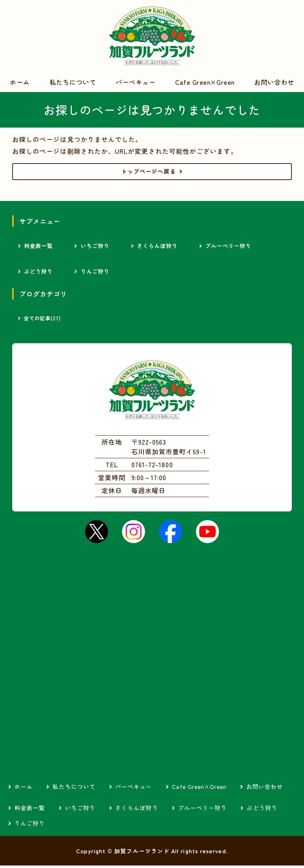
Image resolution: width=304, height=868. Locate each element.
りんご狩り (95, 274)
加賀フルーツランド (152, 36)
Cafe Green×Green (205, 82)
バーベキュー (135, 82)
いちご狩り (95, 248)
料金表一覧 (38, 248)
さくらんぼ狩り (157, 248)
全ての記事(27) (42, 321)
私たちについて (73, 82)
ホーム (20, 82)
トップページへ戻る (149, 173)
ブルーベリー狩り (228, 248)
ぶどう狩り (38, 274)
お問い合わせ (274, 82)
